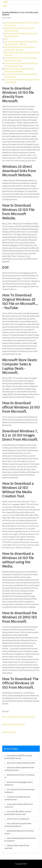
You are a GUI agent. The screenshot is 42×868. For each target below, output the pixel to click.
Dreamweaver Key (9, 732)
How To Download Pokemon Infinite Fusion (19, 717)
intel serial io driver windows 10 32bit (21, 763)
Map (5, 6)
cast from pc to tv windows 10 (18, 819)
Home (6, 2)
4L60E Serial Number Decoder (13, 724)
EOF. (6, 39)
